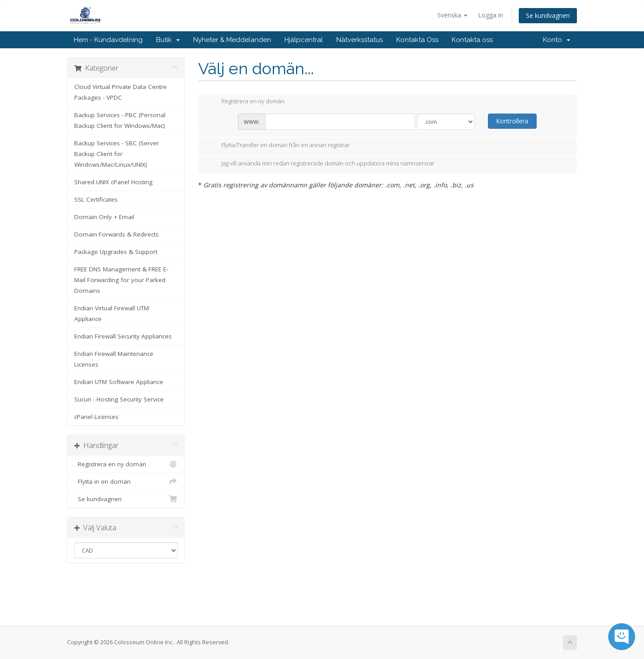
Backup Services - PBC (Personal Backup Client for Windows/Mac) (120, 120)
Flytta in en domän (126, 482)
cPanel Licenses (96, 417)
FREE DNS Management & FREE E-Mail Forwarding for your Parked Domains (121, 280)
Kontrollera (512, 121)
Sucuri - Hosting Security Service (119, 399)
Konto (557, 40)
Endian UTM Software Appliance (119, 382)
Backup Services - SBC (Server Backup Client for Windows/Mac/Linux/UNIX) (117, 154)
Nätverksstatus (360, 40)
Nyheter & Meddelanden (232, 40)
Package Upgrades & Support (116, 252)
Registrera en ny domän (126, 464)
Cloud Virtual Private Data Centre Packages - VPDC (121, 92)
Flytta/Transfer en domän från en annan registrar (278, 146)
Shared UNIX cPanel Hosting (113, 182)
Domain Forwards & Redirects (117, 234)
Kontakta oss (472, 40)
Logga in (491, 15)
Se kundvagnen (548, 15)
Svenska (452, 15)
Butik (168, 40)
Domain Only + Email (104, 217)
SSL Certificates (96, 199)
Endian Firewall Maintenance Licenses (114, 359)
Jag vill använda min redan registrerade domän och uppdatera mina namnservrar (321, 164)
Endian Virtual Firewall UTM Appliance (112, 313)
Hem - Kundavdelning (108, 40)
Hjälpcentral (304, 40)
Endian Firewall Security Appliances (123, 336)
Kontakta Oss (417, 40)
